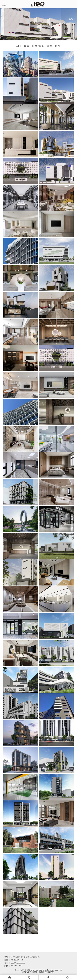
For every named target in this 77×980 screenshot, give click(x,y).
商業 (50, 46)
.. (54, 972)
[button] (29, 38)
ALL (19, 46)
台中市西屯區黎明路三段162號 (25, 957)
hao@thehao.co (18, 963)
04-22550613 (17, 960)
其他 (58, 46)
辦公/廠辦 (38, 46)
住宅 (27, 46)
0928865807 (16, 966)
